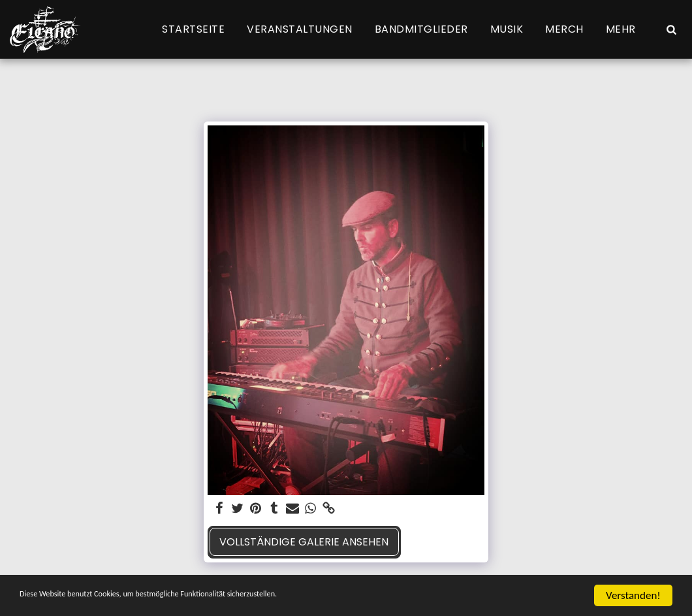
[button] (671, 29)
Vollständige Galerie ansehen (304, 542)
